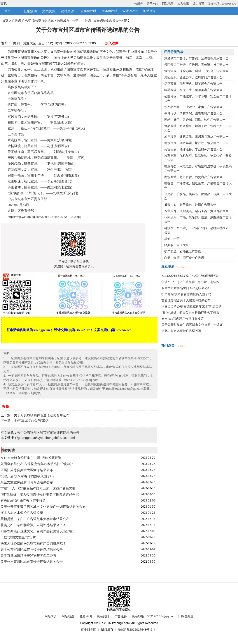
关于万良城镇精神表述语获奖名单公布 (42, 415)
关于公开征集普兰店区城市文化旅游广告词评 (192, 325)
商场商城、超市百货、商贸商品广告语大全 (193, 177)
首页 (4, 3)
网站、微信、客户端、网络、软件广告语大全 (195, 120)
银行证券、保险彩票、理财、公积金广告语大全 (196, 71)
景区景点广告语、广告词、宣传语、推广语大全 (196, 65)
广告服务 (137, 4)
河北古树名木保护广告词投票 (22, 513)
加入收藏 (183, 4)
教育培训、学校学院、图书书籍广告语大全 (193, 113)
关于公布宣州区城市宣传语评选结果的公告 (48, 432)
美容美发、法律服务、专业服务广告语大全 (193, 149)
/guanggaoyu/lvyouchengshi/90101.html (46, 438)
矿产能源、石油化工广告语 (183, 252)
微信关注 (187, 616)
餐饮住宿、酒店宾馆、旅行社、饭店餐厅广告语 (196, 143)
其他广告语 (172, 239)
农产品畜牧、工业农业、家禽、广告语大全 (193, 107)
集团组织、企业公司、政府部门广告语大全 (193, 77)
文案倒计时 (109, 11)
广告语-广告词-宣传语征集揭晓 (33, 21)
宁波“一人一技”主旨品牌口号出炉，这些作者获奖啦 (38, 488)
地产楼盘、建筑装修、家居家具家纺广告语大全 (196, 137)
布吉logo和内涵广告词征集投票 (23, 501)
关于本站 (152, 4)
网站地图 (168, 4)
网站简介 (51, 616)
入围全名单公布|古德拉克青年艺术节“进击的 (192, 307)
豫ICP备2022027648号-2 (135, 630)
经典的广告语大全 (177, 245)
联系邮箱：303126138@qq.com (154, 616)
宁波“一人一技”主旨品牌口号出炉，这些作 (190, 282)
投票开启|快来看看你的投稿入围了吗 (27, 476)
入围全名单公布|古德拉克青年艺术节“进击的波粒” (37, 464)
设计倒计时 (130, 11)
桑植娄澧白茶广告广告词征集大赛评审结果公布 (35, 519)
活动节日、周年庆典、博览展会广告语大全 (193, 84)
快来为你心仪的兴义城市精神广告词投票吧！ (33, 543)
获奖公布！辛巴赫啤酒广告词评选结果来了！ (33, 525)
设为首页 (198, 4)
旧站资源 (149, 11)
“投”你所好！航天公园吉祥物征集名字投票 (190, 313)
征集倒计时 (89, 11)
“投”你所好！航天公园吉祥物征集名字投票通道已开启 (40, 495)
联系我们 (103, 616)
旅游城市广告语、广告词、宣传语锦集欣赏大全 (89, 21)
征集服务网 (89, 630)
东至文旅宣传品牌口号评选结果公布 (27, 482)
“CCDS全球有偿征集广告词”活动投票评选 (31, 458)
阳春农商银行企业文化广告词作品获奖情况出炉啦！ (38, 531)
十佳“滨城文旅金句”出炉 (31, 420)
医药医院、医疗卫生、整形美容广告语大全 (193, 90)
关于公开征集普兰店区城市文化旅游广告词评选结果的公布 (43, 507)
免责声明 (86, 616)
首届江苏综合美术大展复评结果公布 (27, 470)
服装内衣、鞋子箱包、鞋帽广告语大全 (190, 205)
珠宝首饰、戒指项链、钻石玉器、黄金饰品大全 (196, 211)
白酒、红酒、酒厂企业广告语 (184, 258)
